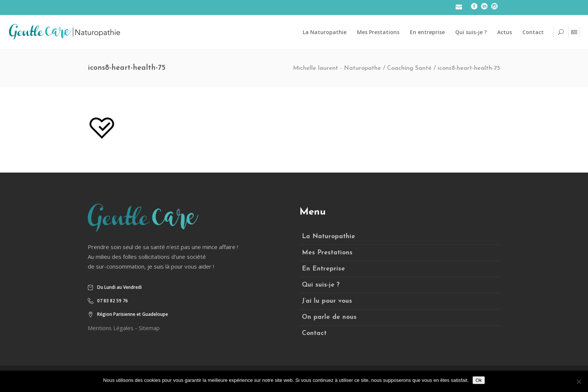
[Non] (579, 381)
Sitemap (149, 328)
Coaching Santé (409, 68)
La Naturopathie (328, 237)
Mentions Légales (111, 328)
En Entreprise (323, 269)
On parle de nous (329, 317)
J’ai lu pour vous (327, 301)
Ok (479, 380)
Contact (314, 333)
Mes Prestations (327, 253)
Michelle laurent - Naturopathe (337, 68)
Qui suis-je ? (321, 285)
